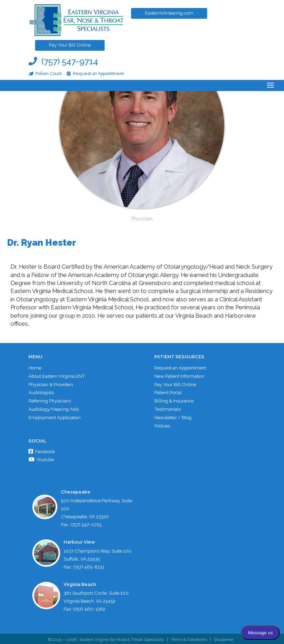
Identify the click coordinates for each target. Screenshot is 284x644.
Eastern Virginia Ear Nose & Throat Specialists (121, 638)
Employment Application (55, 416)
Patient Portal (168, 392)
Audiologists (41, 392)
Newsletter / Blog (173, 416)
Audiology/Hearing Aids (54, 408)
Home (35, 368)
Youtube (42, 458)
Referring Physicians (50, 400)
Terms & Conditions (189, 638)
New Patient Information (179, 376)
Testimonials (167, 408)
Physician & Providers (51, 384)
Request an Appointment (181, 368)
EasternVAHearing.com (173, 15)
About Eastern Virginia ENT (57, 376)
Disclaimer (225, 638)
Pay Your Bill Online (73, 47)
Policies (162, 424)
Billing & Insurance (174, 400)
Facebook (42, 450)
